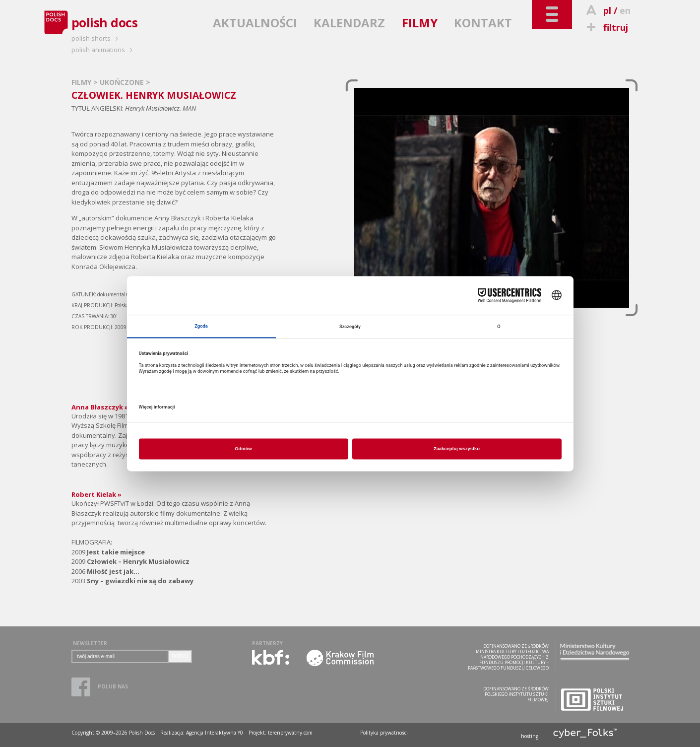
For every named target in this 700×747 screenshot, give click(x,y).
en (625, 10)
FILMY (420, 23)
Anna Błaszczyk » (100, 407)
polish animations (103, 50)
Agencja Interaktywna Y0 (215, 733)
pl (607, 10)
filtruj (606, 27)
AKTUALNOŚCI (255, 23)
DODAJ (180, 656)
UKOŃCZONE (123, 82)
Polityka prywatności (384, 733)
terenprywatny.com (290, 733)
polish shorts (96, 38)
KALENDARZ (349, 23)
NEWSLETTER (90, 643)
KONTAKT (483, 23)
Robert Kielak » (96, 494)
